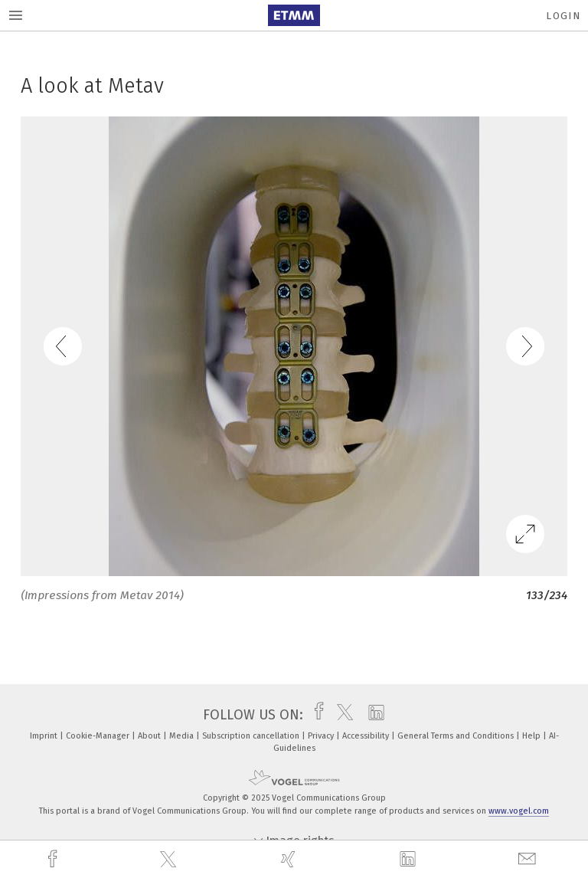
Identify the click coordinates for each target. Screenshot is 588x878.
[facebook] (54, 859)
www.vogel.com (519, 811)
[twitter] (170, 860)
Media (183, 736)
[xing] (290, 859)
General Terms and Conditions (457, 736)
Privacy (322, 736)
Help (532, 736)
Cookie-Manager (99, 736)
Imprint (45, 736)
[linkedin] (410, 860)
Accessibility (367, 736)
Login (563, 16)
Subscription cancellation (252, 736)
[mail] (529, 859)
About (150, 736)
